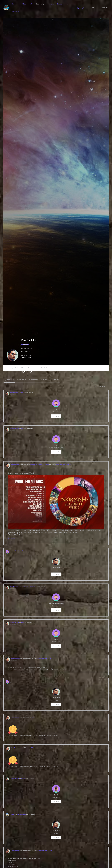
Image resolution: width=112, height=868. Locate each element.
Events (60, 4)
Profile (17, 368)
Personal (11, 380)
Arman (12, 682)
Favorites (34, 380)
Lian (11, 551)
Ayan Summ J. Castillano (29, 587)
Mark (23, 429)
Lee (22, 393)
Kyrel (23, 623)
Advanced (34, 749)
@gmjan (56, 571)
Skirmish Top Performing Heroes (39, 465)
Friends (23, 369)
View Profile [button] (56, 416)
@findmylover (56, 642)
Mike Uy (12, 816)
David (23, 780)
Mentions (22, 380)
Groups (30, 369)
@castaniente (56, 607)
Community (40, 4)
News (52, 4)
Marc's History (46, 368)
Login (93, 8)
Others (15, 12)
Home (14, 4)
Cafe (31, 4)
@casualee (56, 412)
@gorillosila (56, 799)
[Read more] (12, 539)
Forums (37, 368)
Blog (67, 4)
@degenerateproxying (56, 448)
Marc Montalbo (14, 393)
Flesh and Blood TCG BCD (64, 465)
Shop (24, 4)
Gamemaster (25, 345)
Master (33, 718)
